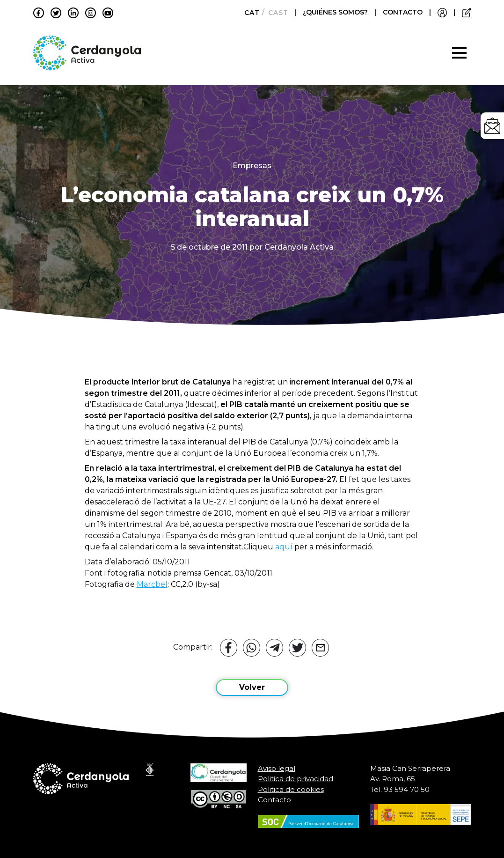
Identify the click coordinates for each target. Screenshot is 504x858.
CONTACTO (403, 12)
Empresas (252, 166)
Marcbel (152, 584)
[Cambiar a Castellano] (275, 13)
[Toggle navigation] (460, 53)
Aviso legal (277, 768)
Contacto (274, 800)
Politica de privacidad (296, 779)
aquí (284, 547)
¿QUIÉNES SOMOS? (336, 12)
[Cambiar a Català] (249, 13)
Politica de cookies (291, 789)
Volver (252, 687)
